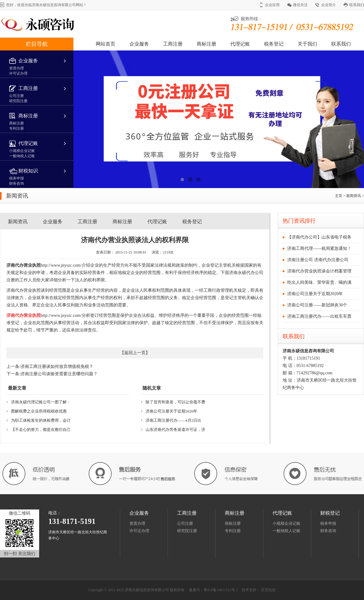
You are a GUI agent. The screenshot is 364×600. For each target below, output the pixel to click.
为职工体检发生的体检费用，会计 (41, 420)
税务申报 (328, 523)
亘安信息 (268, 590)
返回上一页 (135, 353)
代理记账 (240, 44)
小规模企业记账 (286, 523)
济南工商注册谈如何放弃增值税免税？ (57, 367)
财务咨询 (328, 531)
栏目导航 (37, 44)
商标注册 (206, 44)
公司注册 (185, 523)
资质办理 (137, 523)
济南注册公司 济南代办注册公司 (318, 260)
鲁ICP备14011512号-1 (221, 590)
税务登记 (274, 44)
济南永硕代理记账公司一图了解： (41, 402)
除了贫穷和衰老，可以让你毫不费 (175, 402)
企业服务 (139, 44)
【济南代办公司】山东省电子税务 (319, 237)
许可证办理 (139, 531)
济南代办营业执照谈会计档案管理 (319, 271)
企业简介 (329, 5)
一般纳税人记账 (286, 531)
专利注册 (233, 531)
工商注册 (173, 44)
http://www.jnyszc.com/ (61, 265)
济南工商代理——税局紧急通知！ (319, 248)
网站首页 (106, 44)
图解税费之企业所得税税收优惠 (39, 411)
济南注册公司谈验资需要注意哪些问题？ (59, 374)
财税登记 (330, 513)
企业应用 (272, 5)
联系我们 (357, 5)
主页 (339, 196)
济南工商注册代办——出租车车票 (319, 316)
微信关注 (300, 5)
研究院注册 (187, 531)
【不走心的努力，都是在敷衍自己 (41, 430)
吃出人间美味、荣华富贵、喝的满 (319, 282)
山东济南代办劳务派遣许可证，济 (175, 430)
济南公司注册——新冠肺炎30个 (317, 305)
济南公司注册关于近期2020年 (171, 411)
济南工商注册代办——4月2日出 (173, 420)
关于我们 (307, 44)
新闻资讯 (354, 196)
